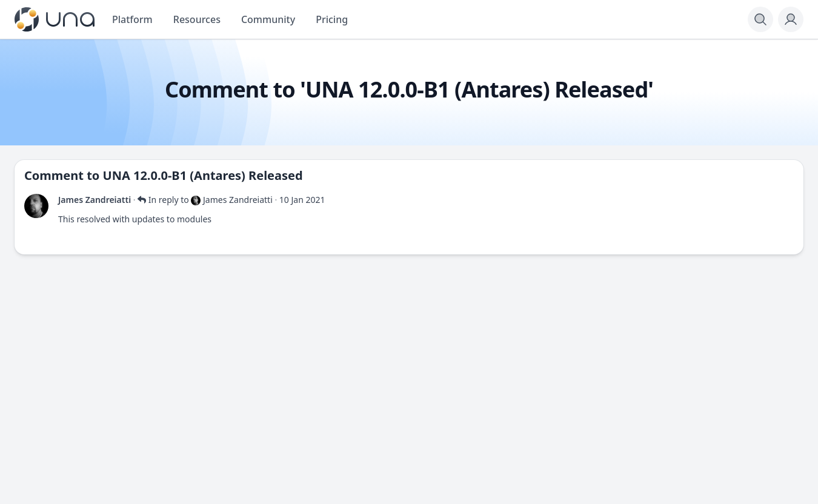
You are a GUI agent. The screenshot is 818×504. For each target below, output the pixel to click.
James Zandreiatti (95, 200)
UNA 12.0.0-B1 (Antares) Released (203, 175)
